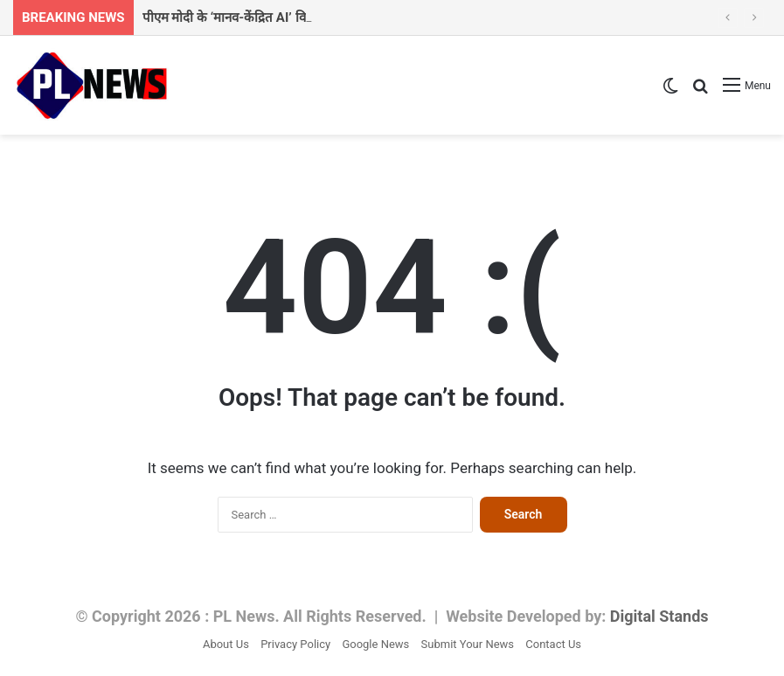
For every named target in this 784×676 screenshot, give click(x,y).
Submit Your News (468, 644)
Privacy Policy (295, 644)
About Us (226, 644)
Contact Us (553, 644)
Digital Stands (659, 616)
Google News (375, 644)
